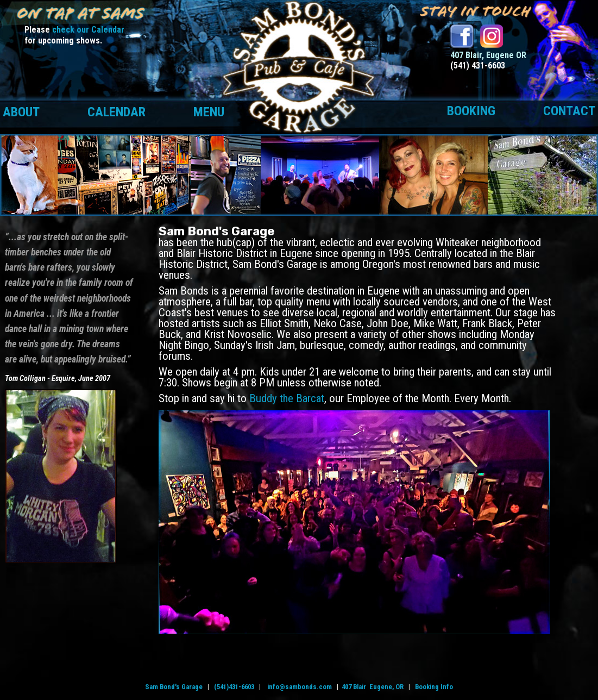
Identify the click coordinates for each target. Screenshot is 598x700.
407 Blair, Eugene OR (488, 55)
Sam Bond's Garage (174, 687)
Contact (569, 111)
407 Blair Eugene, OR (373, 687)
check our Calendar (88, 30)
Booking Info (434, 687)
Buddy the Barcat (287, 398)
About (21, 112)
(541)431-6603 (234, 687)
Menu (209, 112)
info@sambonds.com (300, 687)
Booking (471, 111)
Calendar (117, 112)
